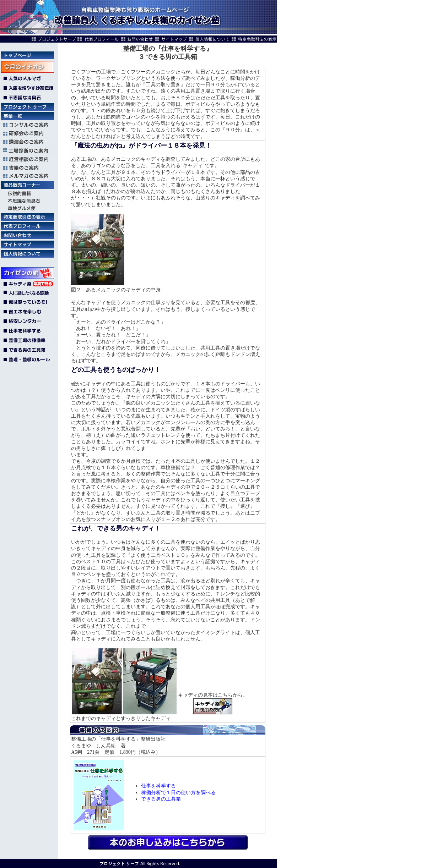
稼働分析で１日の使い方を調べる (178, 793)
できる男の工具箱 (161, 799)
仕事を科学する (158, 786)
